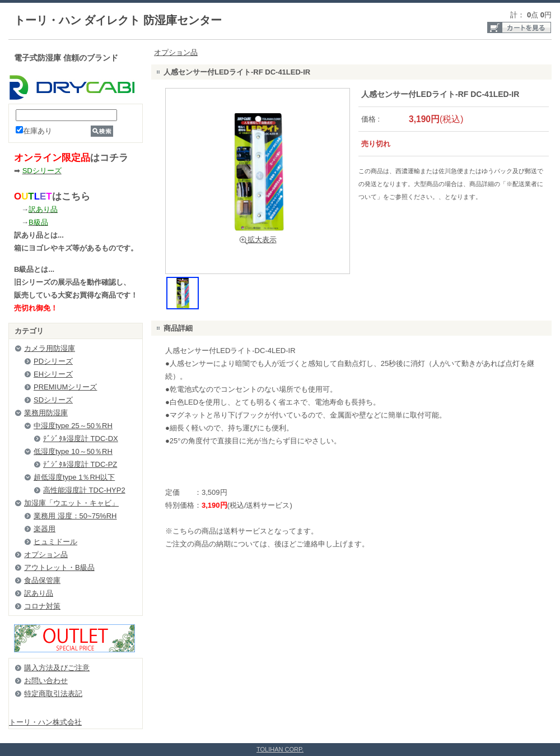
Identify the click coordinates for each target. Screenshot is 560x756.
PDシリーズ (53, 361)
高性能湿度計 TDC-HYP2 (84, 490)
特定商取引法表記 (53, 694)
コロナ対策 (42, 606)
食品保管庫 (42, 580)
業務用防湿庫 (46, 413)
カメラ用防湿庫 (50, 348)
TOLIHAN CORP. (280, 749)
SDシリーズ (53, 400)
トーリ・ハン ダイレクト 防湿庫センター (118, 20)
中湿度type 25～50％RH (73, 426)
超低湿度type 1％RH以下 (74, 477)
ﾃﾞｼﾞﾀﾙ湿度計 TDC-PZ (80, 464)
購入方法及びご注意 (57, 668)
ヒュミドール (55, 542)
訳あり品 (39, 593)
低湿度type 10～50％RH (73, 451)
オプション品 (46, 555)
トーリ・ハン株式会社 (45, 722)
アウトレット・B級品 (59, 567)
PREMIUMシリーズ (65, 387)
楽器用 (45, 529)
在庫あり (34, 131)
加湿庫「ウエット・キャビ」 (71, 503)
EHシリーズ (53, 374)
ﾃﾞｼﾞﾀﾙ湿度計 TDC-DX (81, 439)
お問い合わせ (46, 681)
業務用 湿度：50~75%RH (75, 516)
